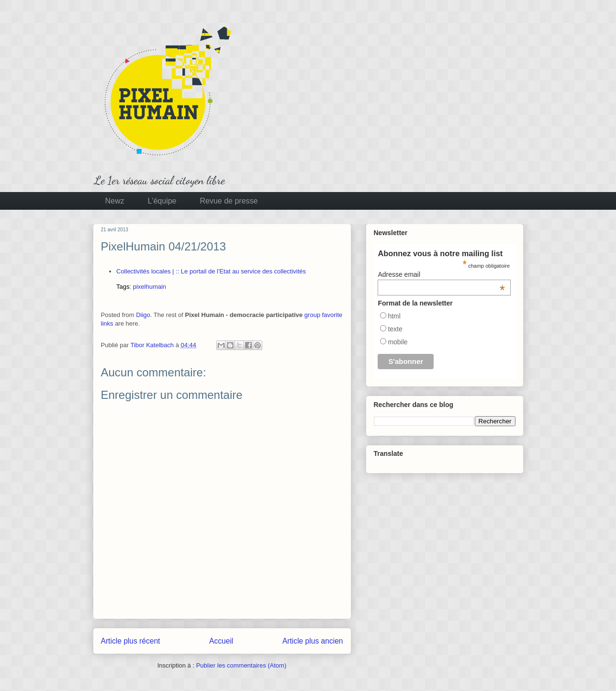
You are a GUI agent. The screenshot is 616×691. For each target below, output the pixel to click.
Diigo (143, 315)
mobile (398, 342)
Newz (115, 201)
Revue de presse (229, 201)
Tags (123, 287)
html (394, 316)
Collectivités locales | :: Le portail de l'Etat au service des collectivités (211, 271)
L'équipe (162, 201)
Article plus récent (131, 641)
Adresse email (441, 274)
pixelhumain (150, 287)
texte (395, 329)
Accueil (221, 641)
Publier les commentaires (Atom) (241, 665)
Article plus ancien (313, 641)
